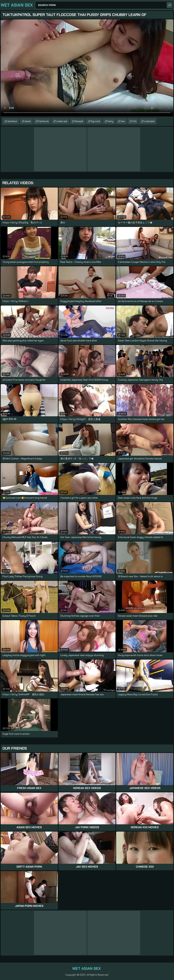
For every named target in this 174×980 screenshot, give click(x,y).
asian (28, 121)
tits (135, 121)
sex (123, 121)
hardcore (44, 121)
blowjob (79, 121)
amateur (12, 121)
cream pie (62, 121)
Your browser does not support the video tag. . (87, 68)
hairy (111, 121)
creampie (149, 121)
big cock (96, 121)
